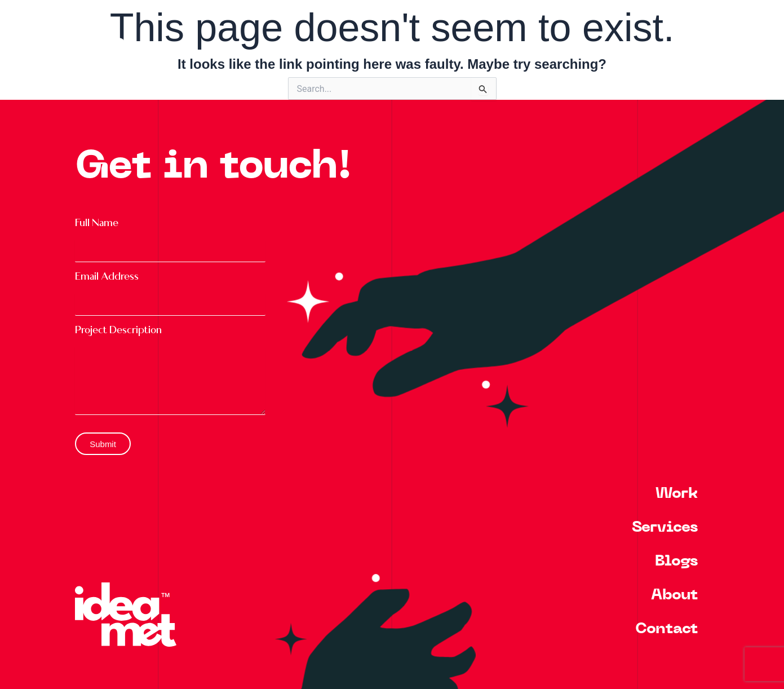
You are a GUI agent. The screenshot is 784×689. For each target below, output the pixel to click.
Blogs (676, 562)
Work (677, 494)
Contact (666, 630)
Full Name (97, 223)
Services (665, 528)
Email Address (107, 277)
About (674, 596)
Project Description (118, 330)
